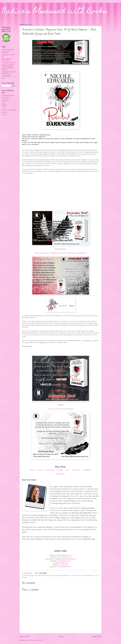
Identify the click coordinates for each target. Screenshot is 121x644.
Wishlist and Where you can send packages (8, 51)
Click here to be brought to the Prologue (61, 409)
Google (60, 470)
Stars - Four (95, 576)
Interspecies (60, 576)
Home (61, 637)
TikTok (4, 103)
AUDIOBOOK (76, 470)
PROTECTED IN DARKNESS (30, 331)
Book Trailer (46, 576)
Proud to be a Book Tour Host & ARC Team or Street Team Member (8, 67)
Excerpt (53, 576)
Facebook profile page (9, 110)
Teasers (24, 578)
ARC (28, 576)
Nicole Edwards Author (64, 567)
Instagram (5, 100)
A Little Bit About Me (8, 63)
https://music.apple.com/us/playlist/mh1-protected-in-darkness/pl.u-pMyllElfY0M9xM (61, 253)
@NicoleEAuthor (63, 563)
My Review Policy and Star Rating (9, 73)
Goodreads (5, 98)
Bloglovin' (4, 105)
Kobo (67, 470)
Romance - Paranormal (83, 576)
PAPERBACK (87, 470)
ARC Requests (6, 76)
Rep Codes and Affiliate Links (7, 60)
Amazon (32, 470)
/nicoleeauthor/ (64, 565)
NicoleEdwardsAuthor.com (63, 555)
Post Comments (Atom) (35, 640)
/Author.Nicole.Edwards (64, 557)
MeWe (4, 115)
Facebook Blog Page (8, 95)
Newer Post (25, 637)
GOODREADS (61, 474)
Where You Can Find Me (8, 56)
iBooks (40, 470)
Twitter (4, 107)
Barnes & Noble (50, 470)
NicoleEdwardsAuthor (64, 561)
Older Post (97, 637)
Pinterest (5, 112)
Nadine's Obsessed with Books (55, 12)
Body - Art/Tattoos (36, 576)
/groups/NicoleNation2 (69, 559)
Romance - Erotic (70, 576)
